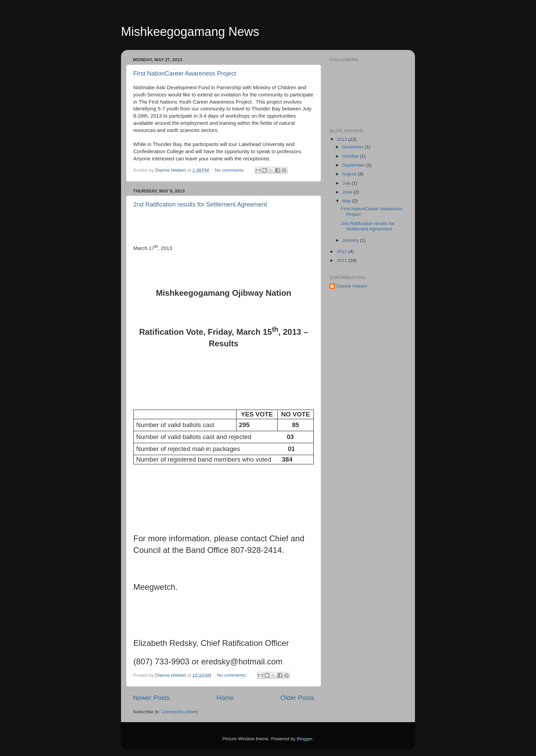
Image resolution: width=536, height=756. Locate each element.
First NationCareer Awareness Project (185, 74)
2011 (343, 260)
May (347, 201)
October (351, 156)
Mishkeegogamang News (190, 32)
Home (225, 698)
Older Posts (297, 698)
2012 (343, 251)
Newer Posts (151, 698)
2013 (343, 139)
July (347, 183)
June (348, 192)
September (354, 165)
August (350, 174)
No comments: (230, 170)
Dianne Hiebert (352, 286)
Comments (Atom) (180, 712)
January (351, 240)
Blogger (305, 739)
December (353, 147)
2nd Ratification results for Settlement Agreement (200, 204)
